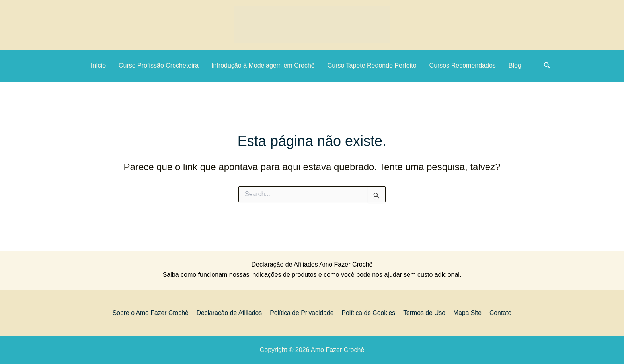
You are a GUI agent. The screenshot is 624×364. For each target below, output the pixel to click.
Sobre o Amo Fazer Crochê (153, 313)
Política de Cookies (370, 313)
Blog (515, 65)
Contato (498, 313)
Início (98, 65)
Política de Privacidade (303, 313)
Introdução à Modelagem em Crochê (263, 65)
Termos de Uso (425, 313)
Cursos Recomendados (463, 65)
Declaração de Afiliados (231, 313)
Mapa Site (466, 313)
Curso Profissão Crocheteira (159, 65)
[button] (547, 66)
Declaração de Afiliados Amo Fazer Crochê (312, 264)
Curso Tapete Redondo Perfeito (372, 65)
